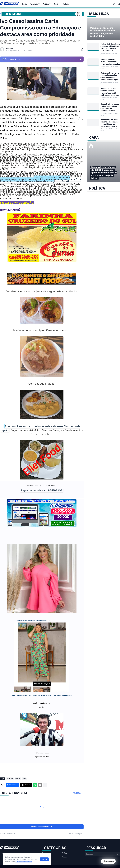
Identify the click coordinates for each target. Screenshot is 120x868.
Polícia (66, 4)
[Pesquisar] (118, 4)
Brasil (56, 4)
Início (25, 4)
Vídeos (64, 857)
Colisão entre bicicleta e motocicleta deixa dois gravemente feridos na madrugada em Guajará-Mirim (110, 76)
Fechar (44, 859)
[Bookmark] (79, 14)
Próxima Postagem (75, 834)
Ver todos (77, 793)
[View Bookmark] (109, 5)
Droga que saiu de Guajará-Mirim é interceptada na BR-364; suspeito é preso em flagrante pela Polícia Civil (110, 92)
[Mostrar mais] (45, 785)
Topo (24, 779)
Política (46, 4)
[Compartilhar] (81, 49)
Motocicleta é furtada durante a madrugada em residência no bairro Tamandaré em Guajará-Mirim (109, 123)
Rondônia (34, 4)
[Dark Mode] (113, 4)
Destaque (13, 14)
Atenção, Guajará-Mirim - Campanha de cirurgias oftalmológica (110, 62)
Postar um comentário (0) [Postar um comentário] (42, 827)
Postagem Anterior (8, 834)
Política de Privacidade (24, 862)
